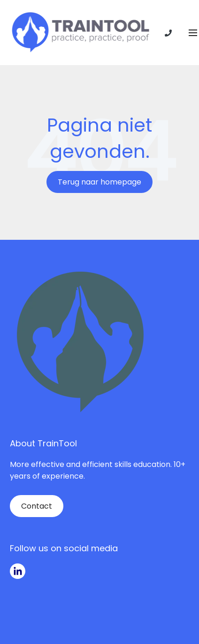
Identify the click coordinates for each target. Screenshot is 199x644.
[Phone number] (168, 33)
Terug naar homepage (99, 182)
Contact (37, 506)
